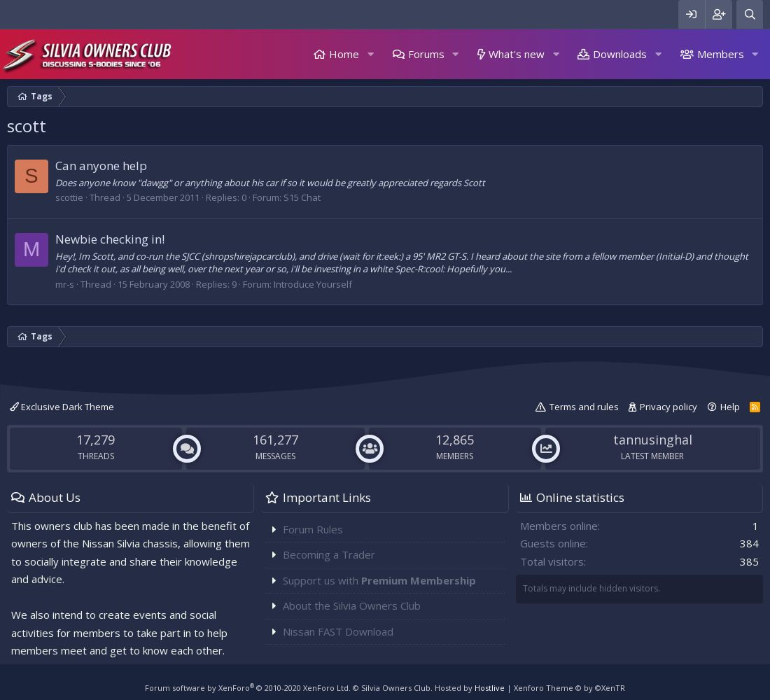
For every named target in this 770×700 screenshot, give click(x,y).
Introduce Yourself (313, 284)
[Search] (750, 14)
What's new (517, 54)
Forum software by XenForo (248, 688)
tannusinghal (653, 440)
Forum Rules (313, 529)
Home (344, 54)
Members (721, 54)
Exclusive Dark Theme (62, 407)
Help (730, 407)
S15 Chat (302, 197)
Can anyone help (101, 166)
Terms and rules (584, 407)
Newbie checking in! (110, 239)
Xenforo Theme (569, 688)
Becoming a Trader (329, 554)
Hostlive (490, 688)
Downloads (620, 54)
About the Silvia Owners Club (352, 605)
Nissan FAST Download (338, 631)
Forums (426, 54)
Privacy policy (668, 407)
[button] (370, 54)
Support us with (379, 580)
